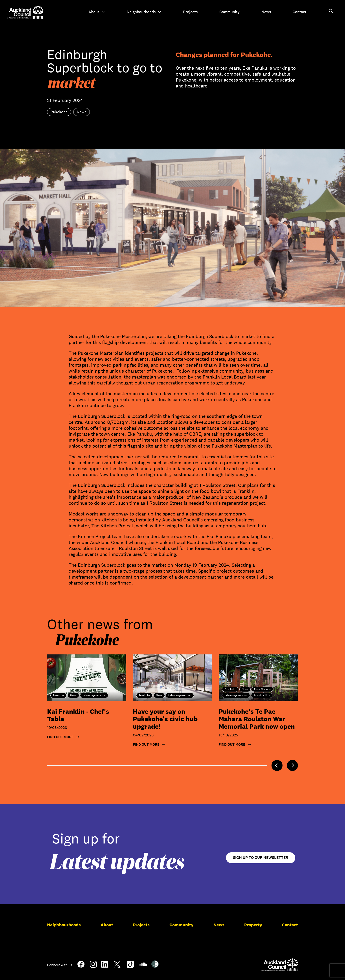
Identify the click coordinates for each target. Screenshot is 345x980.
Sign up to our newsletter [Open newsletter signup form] (261, 858)
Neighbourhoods (144, 12)
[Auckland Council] (280, 965)
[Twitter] (117, 967)
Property (253, 925)
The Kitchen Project (112, 526)
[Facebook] (81, 967)
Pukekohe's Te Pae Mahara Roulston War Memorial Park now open (257, 719)
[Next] (292, 765)
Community (229, 12)
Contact (300, 12)
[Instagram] (93, 966)
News (266, 12)
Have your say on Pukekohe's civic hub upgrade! (165, 719)
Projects (190, 12)
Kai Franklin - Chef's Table (78, 715)
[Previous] (277, 765)
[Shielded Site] (155, 966)
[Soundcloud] (143, 966)
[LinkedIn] (105, 966)
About (97, 12)
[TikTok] (130, 967)
